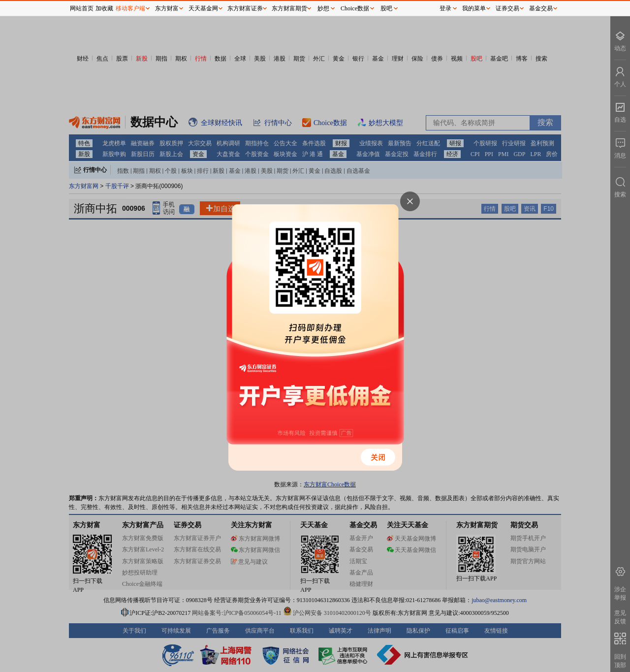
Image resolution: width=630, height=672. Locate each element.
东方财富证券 (245, 8)
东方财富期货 (289, 8)
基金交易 (541, 8)
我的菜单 (474, 8)
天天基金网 (203, 8)
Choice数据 (355, 8)
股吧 (386, 8)
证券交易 (507, 8)
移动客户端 (130, 8)
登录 (445, 8)
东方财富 (167, 8)
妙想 (323, 8)
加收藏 (104, 8)
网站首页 (82, 8)
